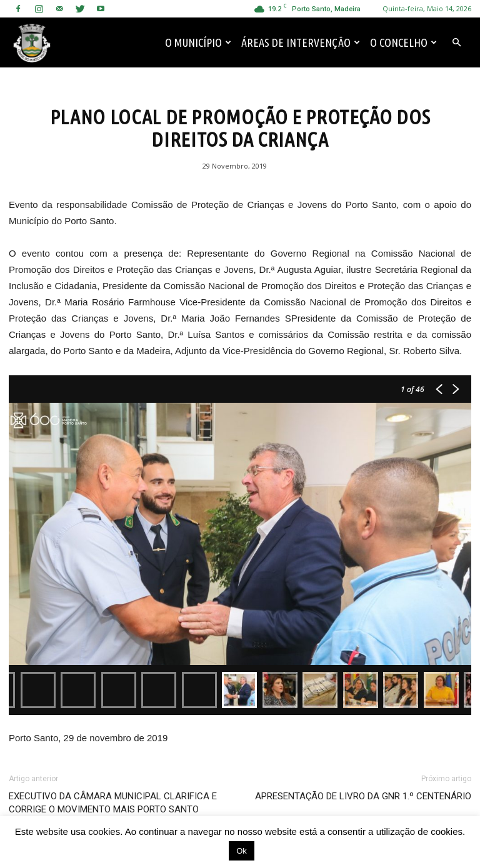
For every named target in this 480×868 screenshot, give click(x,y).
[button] (456, 42)
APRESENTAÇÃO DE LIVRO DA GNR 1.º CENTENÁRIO (363, 796)
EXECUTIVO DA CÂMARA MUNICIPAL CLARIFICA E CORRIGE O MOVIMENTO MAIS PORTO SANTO (113, 803)
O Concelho (403, 42)
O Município (198, 42)
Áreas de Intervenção (301, 42)
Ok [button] (242, 851)
